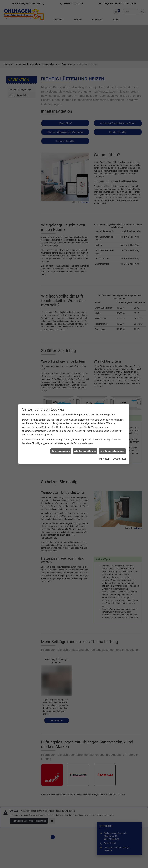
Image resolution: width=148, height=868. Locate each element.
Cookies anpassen (61, 451)
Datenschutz (119, 459)
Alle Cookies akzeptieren (112, 451)
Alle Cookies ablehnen (85, 451)
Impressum (104, 459)
